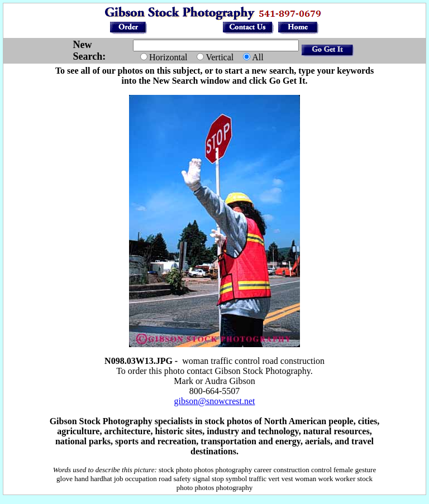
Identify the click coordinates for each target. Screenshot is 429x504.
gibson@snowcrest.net (215, 401)
